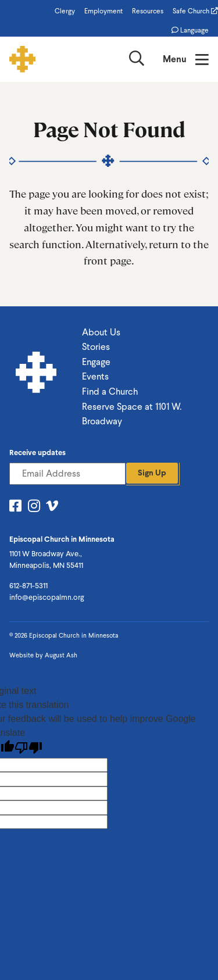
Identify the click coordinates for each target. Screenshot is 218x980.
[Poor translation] (28, 748)
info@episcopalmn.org (47, 597)
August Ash (61, 655)
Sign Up (152, 473)
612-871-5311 (28, 586)
